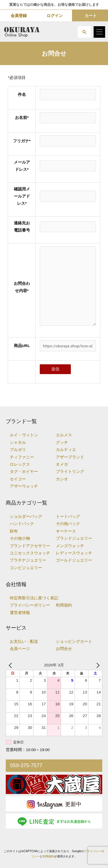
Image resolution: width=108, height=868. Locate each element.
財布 (14, 531)
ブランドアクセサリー (30, 546)
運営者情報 (20, 613)
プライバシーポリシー (30, 605)
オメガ (62, 464)
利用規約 (64, 605)
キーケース (66, 531)
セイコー (18, 479)
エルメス (64, 435)
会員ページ (20, 649)
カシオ (62, 479)
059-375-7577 (26, 765)
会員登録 (19, 16)
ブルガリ (18, 450)
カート (91, 16)
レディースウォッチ (74, 553)
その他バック (68, 524)
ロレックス (20, 464)
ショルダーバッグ (26, 517)
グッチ (62, 442)
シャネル (18, 442)
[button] (84, 32)
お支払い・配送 (24, 641)
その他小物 (20, 538)
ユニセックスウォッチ (30, 553)
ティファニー (22, 457)
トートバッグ (68, 517)
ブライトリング (70, 472)
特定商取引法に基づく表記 (34, 598)
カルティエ (66, 450)
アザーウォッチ (24, 486)
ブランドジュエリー (74, 538)
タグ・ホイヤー (24, 472)
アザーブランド (70, 457)
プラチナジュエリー (28, 560)
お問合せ (64, 649)
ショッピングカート (74, 641)
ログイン (55, 16)
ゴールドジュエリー (74, 560)
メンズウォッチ (70, 546)
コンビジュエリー (26, 568)
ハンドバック (22, 524)
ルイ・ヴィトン (24, 435)
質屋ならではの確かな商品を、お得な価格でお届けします (54, 5)
